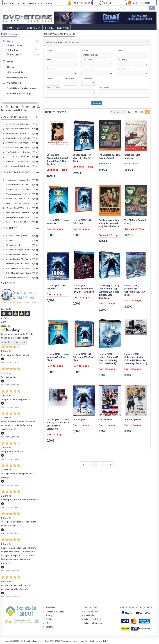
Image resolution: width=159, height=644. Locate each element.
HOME (6, 3)
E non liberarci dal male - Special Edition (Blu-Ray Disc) (19, 278)
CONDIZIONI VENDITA (19, 3)
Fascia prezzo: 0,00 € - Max (14, 110)
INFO (40, 3)
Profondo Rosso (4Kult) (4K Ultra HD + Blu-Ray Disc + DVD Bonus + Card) (19, 143)
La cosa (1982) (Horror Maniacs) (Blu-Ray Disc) (58, 357)
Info (47, 623)
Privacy (49, 615)
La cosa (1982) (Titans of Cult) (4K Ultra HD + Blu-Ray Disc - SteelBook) (58, 424)
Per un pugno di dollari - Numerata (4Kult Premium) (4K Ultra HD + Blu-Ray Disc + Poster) (19, 166)
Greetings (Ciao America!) (132, 157)
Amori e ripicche (133, 420)
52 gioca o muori (13, 245)
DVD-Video (63, 28)
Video (20, 28)
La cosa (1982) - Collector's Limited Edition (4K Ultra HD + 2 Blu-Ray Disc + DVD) (136, 359)
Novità (10, 62)
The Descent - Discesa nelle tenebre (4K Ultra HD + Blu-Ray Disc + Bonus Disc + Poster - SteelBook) (19, 180)
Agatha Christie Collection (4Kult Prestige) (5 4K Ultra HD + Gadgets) (19, 124)
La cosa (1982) (80, 420)
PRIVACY (33, 3)
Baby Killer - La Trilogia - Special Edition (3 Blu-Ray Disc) (19, 273)
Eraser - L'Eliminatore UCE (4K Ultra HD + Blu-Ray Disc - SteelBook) (19, 203)
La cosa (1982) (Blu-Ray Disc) (57, 287)
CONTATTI (48, 3)
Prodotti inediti (15, 83)
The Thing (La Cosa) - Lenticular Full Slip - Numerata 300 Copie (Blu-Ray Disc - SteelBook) (109, 292)
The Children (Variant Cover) (135, 222)
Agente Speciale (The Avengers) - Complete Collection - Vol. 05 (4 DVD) (19, 259)
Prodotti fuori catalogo (19, 93)
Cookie (49, 619)
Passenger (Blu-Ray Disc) (17, 236)
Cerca (97, 103)
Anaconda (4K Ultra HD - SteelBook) (19, 157)
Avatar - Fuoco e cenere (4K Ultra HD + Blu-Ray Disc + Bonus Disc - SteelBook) (19, 189)
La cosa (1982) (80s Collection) (82, 222)
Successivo (20, 342)
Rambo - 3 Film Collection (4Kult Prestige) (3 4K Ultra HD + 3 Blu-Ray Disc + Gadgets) (19, 147)
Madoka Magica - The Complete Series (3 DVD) (19, 264)
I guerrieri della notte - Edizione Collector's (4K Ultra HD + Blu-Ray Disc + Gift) (19, 129)
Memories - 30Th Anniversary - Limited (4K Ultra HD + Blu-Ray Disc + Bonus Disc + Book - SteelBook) (19, 212)
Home (10, 28)
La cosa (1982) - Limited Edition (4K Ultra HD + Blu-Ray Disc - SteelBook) (108, 359)
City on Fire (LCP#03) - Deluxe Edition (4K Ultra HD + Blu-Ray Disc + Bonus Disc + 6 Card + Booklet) (19, 198)
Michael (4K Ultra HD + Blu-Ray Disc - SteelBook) (19, 217)
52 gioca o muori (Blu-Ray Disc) (19, 250)
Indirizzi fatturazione (93, 623)
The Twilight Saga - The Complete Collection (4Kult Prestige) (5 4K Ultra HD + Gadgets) (19, 152)
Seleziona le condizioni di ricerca (62, 42)
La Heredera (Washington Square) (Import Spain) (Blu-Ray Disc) (57, 160)
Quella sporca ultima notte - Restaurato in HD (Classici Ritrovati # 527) (109, 225)
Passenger (11, 240)
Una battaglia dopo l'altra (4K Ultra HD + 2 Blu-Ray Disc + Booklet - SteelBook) (19, 194)
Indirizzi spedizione (93, 619)
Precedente (7, 342)
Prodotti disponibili (17, 78)
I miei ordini (89, 615)
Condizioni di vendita (55, 612)
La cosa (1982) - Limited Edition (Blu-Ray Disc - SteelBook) (84, 289)
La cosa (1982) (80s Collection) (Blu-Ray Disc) (83, 357)
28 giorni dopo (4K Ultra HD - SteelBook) (19, 208)
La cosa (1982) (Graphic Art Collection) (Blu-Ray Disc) (135, 290)
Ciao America (105, 420)
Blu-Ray (49, 28)
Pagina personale (92, 612)
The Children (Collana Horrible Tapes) (109, 157)
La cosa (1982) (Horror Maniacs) (58, 222)
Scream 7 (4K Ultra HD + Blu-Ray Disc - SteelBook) (19, 184)
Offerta (10, 67)
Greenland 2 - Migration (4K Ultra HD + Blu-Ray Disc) (19, 161)
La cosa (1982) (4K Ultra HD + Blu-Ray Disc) (82, 158)
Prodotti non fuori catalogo (21, 88)
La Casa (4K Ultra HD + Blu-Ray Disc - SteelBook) (19, 222)
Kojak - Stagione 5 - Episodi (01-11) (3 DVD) (19, 254)
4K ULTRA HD (34, 28)
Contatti (49, 627)
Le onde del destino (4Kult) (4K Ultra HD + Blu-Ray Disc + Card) (19, 133)
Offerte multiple (15, 72)
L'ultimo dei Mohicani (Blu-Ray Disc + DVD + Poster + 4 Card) (19, 138)
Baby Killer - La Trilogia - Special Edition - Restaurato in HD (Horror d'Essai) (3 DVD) (19, 268)
